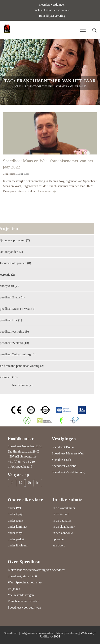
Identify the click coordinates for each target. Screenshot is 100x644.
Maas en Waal (22, 174)
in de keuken (61, 514)
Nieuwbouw (20, 385)
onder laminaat (18, 527)
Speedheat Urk (61, 460)
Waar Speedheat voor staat (25, 582)
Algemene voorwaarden (37, 633)
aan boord (59, 545)
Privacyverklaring (67, 633)
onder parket (16, 539)
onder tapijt (15, 514)
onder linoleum (18, 545)
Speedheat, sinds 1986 (22, 576)
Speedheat (11, 633)
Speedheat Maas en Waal (68, 453)
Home (17, 86)
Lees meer (47, 191)
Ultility (45, 636)
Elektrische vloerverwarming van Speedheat (37, 570)
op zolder (59, 539)
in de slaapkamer (64, 527)
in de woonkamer (64, 508)
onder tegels (16, 520)
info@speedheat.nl (20, 467)
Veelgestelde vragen (21, 595)
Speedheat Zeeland (64, 466)
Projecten (14, 589)
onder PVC (15, 508)
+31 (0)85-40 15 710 (21, 462)
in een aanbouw (63, 533)
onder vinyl (15, 533)
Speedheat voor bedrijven (24, 607)
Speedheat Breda (63, 447)
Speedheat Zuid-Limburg (68, 472)
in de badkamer (63, 520)
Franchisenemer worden (24, 601)
